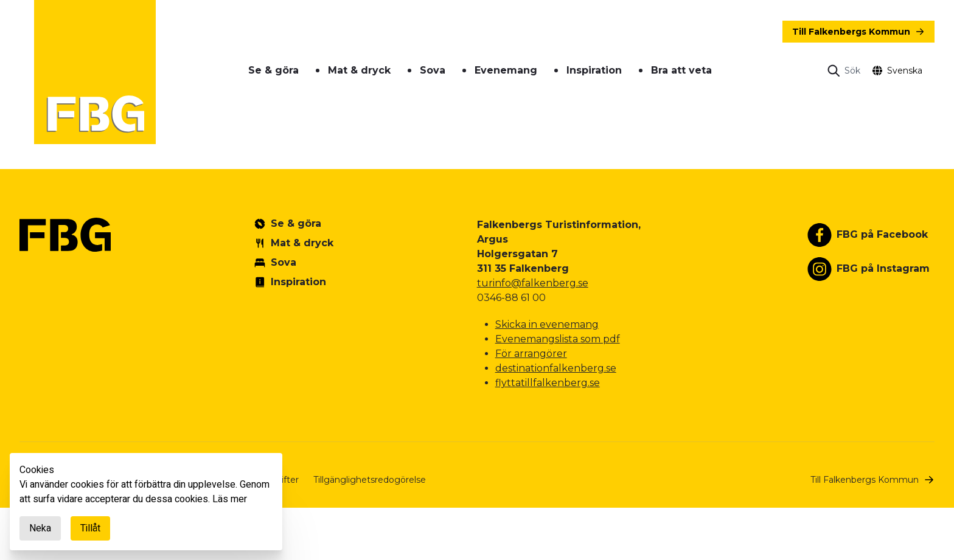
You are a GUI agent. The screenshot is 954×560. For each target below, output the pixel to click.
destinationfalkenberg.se (556, 368)
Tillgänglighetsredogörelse (370, 480)
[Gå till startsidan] (95, 72)
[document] (146, 502)
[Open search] (844, 71)
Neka (40, 528)
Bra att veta (681, 70)
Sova (433, 70)
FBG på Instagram (883, 268)
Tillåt (90, 528)
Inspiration (594, 70)
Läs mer (230, 499)
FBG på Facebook (882, 234)
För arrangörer (531, 354)
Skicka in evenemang (547, 324)
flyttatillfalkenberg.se (548, 383)
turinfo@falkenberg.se (533, 283)
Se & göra (273, 70)
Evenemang (506, 70)
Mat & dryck (359, 70)
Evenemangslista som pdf (558, 339)
